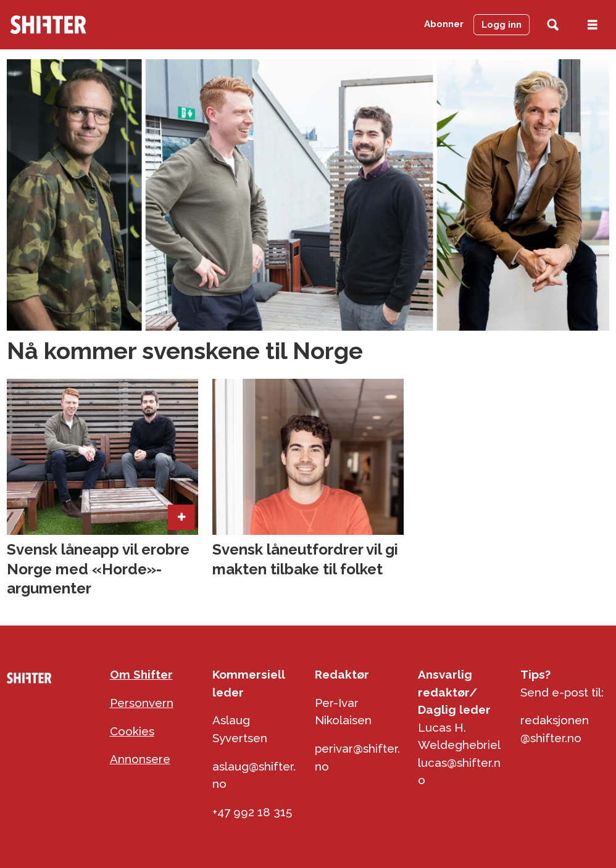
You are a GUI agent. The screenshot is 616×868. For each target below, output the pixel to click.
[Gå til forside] (48, 25)
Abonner (444, 24)
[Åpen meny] (593, 25)
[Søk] (553, 25)
